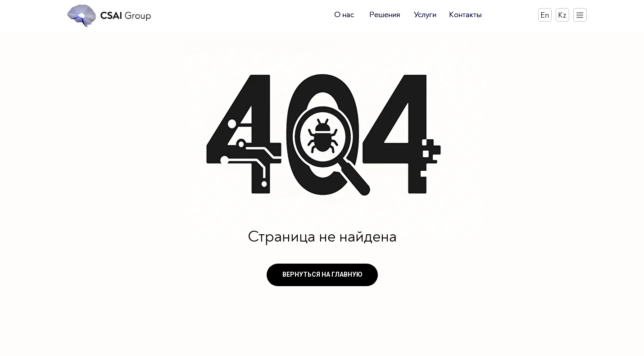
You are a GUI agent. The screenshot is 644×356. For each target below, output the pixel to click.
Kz (562, 15)
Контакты (465, 15)
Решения (385, 15)
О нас (344, 15)
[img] (110, 16)
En (545, 15)
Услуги (425, 15)
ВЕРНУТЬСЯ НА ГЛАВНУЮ (322, 274)
